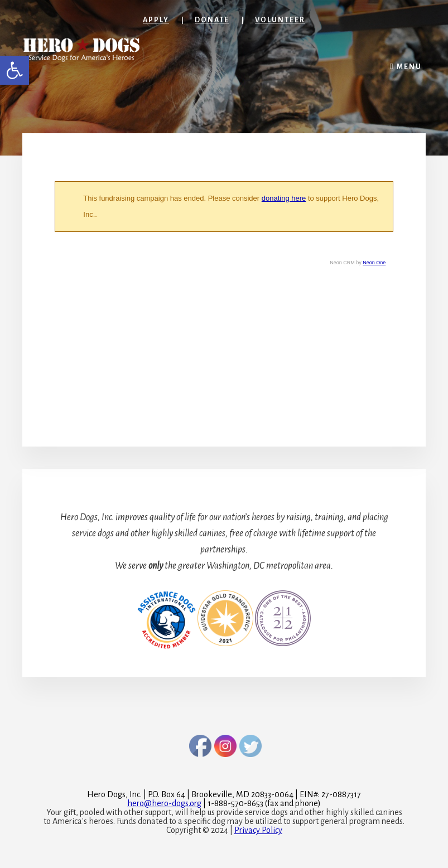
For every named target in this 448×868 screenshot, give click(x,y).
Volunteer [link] (280, 20)
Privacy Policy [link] (258, 830)
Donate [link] (212, 20)
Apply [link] (156, 20)
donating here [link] (284, 198)
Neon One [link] (374, 263)
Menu (409, 67)
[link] (15, 70)
